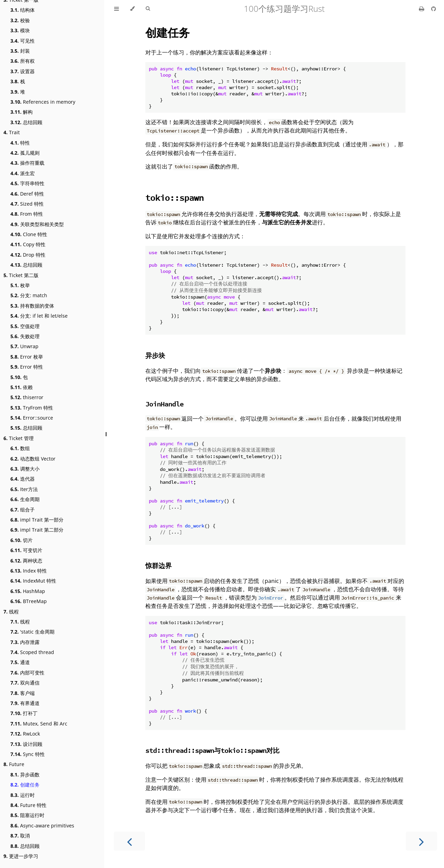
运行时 (23, 795)
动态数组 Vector (33, 459)
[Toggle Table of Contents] (117, 9)
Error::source (32, 418)
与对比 (212, 750)
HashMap (28, 591)
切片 (22, 540)
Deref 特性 (27, 194)
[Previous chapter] (129, 841)
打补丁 (24, 713)
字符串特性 (27, 183)
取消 (20, 836)
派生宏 (23, 173)
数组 (20, 448)
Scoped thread (32, 652)
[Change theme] (132, 9)
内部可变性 (27, 673)
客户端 (23, 693)
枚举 (20, 285)
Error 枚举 (27, 357)
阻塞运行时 (27, 815)
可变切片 (26, 550)
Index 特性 (29, 571)
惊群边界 (159, 565)
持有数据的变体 (32, 306)
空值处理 (25, 326)
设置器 (23, 71)
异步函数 (25, 775)
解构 (22, 112)
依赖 (22, 387)
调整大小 (25, 469)
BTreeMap (29, 601)
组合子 (23, 510)
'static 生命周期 (32, 632)
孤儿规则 (25, 153)
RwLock (25, 734)
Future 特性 (28, 805)
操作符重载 (27, 163)
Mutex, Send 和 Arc (39, 724)
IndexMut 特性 (33, 581)
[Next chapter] (421, 841)
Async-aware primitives (42, 826)
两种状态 (26, 561)
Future (14, 764)
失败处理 (25, 336)
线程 (11, 612)
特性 (20, 143)
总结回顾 (26, 122)
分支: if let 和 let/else (39, 316)
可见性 (23, 41)
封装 (20, 51)
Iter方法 (24, 489)
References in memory (43, 102)
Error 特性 (27, 367)
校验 (20, 20)
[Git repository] (434, 9)
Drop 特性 (28, 255)
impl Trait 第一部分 (37, 520)
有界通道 (25, 703)
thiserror (27, 397)
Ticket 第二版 (21, 275)
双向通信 (25, 683)
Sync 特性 (28, 754)
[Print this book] (422, 9)
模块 (20, 30)
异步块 (155, 355)
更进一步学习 (21, 856)
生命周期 (25, 499)
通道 (20, 662)
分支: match (29, 295)
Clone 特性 (29, 234)
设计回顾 (26, 744)
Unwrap (24, 346)
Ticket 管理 (19, 438)
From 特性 (27, 214)
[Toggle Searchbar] (148, 9)
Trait (12, 132)
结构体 (23, 10)
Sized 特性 (27, 204)
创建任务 (25, 785)
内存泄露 (25, 642)
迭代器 (23, 479)
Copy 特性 (28, 244)
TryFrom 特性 (32, 408)
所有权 (23, 61)
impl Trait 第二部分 (37, 530)
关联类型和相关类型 (37, 224)
